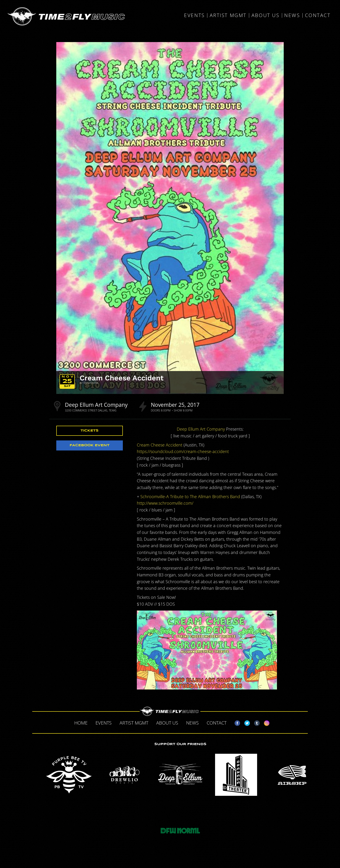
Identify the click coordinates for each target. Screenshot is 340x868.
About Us (265, 15)
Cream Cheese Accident (122, 378)
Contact (318, 15)
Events (194, 15)
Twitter (245, 722)
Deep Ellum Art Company (96, 405)
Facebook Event (90, 445)
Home (81, 723)
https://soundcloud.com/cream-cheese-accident (183, 451)
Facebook (235, 722)
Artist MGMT (228, 15)
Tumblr (255, 722)
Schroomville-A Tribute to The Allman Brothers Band (190, 497)
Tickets (90, 431)
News (292, 15)
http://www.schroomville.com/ (165, 503)
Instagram (265, 722)
